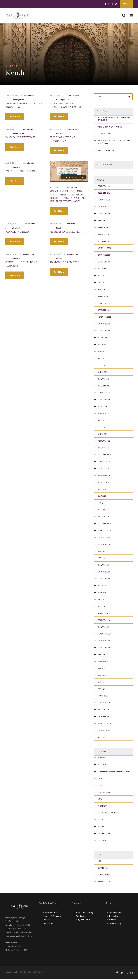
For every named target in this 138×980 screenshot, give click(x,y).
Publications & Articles (108, 814)
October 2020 (104, 469)
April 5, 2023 (11, 255)
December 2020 (104, 455)
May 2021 (102, 421)
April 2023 (102, 290)
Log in (100, 862)
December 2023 (104, 242)
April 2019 (102, 559)
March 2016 (103, 696)
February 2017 (104, 662)
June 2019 (102, 552)
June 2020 (102, 497)
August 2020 (103, 483)
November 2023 (104, 249)
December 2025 (104, 194)
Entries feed (103, 869)
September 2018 (105, 579)
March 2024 (103, 228)
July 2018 (102, 586)
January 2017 (104, 669)
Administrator (29, 96)
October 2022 (104, 324)
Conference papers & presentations (114, 772)
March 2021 (103, 435)
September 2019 (105, 545)
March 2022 (103, 373)
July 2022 (102, 345)
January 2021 (104, 448)
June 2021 (102, 414)
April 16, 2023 (55, 96)
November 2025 (104, 200)
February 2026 (104, 187)
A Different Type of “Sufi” (109, 151)
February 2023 (104, 304)
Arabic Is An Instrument (66, 233)
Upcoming (102, 841)
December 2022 (104, 311)
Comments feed (105, 875)
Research (102, 820)
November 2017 (104, 634)
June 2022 (102, 352)
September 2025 (105, 214)
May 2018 (102, 600)
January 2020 (104, 517)
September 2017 (105, 648)
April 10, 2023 (11, 224)
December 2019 (104, 524)
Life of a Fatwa (104, 134)
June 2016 (102, 676)
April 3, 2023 (55, 255)
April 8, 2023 (55, 224)
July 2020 (102, 490)
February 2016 (104, 703)
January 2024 (104, 235)
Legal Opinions (104, 793)
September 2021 (105, 400)
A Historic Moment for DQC (110, 128)
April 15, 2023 (11, 164)
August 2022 (103, 338)
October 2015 (104, 731)
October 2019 (104, 538)
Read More (15, 117)
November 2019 (104, 531)
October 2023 (104, 256)
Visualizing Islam (17, 233)
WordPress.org (105, 882)
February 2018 (104, 621)
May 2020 (102, 504)
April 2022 (102, 366)
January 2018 (104, 628)
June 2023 (102, 276)
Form (100, 786)
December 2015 (104, 717)
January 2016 (104, 710)
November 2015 (104, 724)
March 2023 (103, 297)
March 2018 (103, 614)
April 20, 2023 (11, 96)
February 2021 (104, 442)
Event (65, 178)
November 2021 (104, 393)
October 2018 (104, 572)
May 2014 (102, 738)
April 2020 (102, 510)
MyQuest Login (83, 920)
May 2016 (102, 683)
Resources (103, 827)
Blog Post (60, 134)
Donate (126, 4)
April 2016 (102, 690)
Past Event (79, 178)
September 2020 (105, 476)
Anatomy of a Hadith (64, 263)
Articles (102, 758)
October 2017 (104, 641)
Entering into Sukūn (20, 172)
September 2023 (105, 262)
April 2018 (102, 607)
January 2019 (104, 566)
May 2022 (102, 359)
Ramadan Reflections (20, 138)
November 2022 (104, 318)
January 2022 (104, 380)
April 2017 (102, 655)
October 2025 (104, 207)
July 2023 (102, 269)
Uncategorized (18, 100)
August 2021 (103, 407)
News (71, 178)
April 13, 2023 (55, 188)
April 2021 (102, 428)
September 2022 (105, 331)
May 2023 (102, 283)
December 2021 (104, 386)
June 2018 (102, 593)
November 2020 (104, 462)
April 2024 (102, 221)
